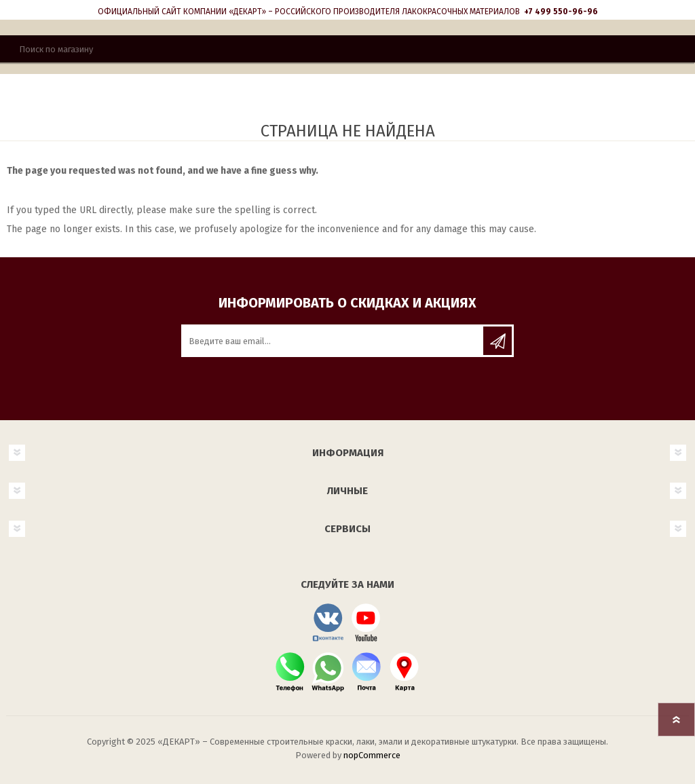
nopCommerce (372, 755)
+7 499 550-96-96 (561, 12)
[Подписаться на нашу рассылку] (333, 341)
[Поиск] (347, 49)
